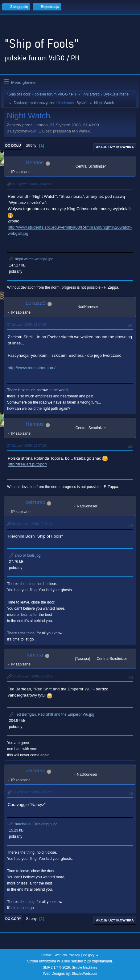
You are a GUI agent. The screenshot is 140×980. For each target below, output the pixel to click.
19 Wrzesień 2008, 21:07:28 (33, 792)
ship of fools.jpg (25, 555)
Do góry (13, 919)
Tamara (34, 655)
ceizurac (35, 502)
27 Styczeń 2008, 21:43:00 (32, 184)
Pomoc (47, 955)
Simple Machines (84, 967)
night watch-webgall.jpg (31, 259)
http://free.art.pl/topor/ (27, 464)
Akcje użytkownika (115, 147)
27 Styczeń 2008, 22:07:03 (27, 445)
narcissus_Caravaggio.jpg (33, 824)
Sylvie (81, 103)
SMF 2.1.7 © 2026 (56, 967)
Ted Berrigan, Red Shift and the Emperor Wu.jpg (51, 714)
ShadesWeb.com (84, 974)
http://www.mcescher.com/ (32, 368)
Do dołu (13, 145)
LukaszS (36, 303)
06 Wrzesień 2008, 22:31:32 (33, 524)
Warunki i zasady (67, 955)
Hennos (35, 163)
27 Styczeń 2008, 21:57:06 (27, 324)
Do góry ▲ (91, 955)
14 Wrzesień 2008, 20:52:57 (33, 676)
